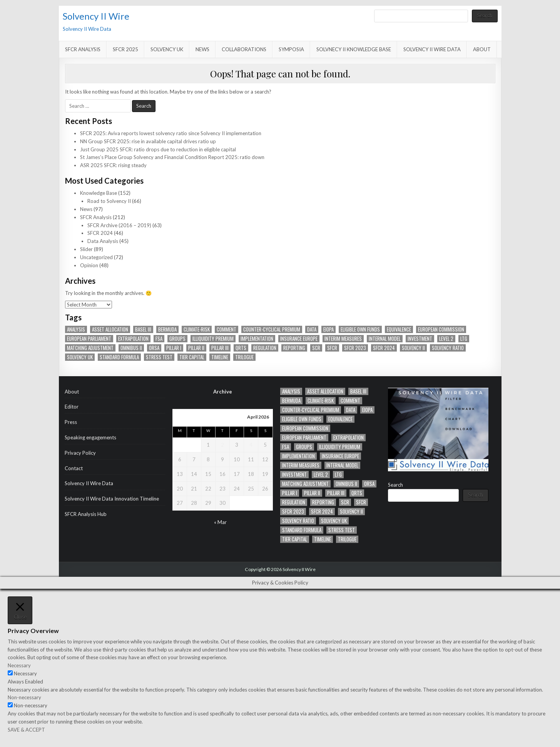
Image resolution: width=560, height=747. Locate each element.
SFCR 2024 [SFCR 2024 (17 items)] (384, 348)
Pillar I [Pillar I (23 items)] (174, 348)
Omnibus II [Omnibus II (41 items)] (131, 348)
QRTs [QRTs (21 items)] (241, 348)
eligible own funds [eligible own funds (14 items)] (360, 329)
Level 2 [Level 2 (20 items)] (446, 339)
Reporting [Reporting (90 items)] (294, 348)
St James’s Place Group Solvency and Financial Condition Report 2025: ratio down (172, 157)
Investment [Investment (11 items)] (420, 339)
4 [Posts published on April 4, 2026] (251, 445)
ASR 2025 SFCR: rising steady (113, 165)
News (202, 49)
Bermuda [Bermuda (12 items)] (167, 329)
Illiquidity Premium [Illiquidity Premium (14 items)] (213, 339)
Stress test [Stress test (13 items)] (159, 357)
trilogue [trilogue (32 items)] (244, 357)
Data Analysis (103, 241)
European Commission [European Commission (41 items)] (441, 329)
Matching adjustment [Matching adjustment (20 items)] (90, 348)
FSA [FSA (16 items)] (159, 339)
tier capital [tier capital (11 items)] (192, 357)
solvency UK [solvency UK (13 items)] (80, 357)
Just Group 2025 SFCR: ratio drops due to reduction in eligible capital (158, 149)
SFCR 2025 (125, 49)
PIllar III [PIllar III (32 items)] (220, 348)
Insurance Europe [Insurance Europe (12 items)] (299, 339)
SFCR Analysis (83, 49)
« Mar (220, 522)
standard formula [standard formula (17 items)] (119, 357)
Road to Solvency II (109, 201)
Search (485, 15)
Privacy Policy (80, 453)
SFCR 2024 (100, 233)
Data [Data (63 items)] (312, 329)
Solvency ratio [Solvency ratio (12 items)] (448, 348)
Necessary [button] (19, 665)
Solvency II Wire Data (432, 49)
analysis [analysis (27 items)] (76, 329)
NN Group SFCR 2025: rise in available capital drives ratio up (148, 141)
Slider (86, 249)
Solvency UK (167, 49)
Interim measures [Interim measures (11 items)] (343, 339)
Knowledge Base (99, 193)
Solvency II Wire (96, 16)
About (482, 49)
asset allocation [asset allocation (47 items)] (110, 329)
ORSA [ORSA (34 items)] (154, 348)
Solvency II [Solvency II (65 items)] (413, 348)
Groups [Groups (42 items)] (177, 339)
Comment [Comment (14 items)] (227, 329)
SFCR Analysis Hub (86, 514)
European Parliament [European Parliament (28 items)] (89, 339)
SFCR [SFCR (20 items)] (332, 348)
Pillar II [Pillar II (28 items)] (196, 348)
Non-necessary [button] (24, 697)
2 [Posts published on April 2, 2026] (222, 445)
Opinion (89, 265)
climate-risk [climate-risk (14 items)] (197, 329)
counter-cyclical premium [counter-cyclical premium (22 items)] (272, 329)
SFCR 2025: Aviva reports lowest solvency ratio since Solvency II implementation (171, 133)
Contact (74, 468)
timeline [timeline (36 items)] (220, 357)
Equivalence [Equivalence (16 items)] (399, 329)
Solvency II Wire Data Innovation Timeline (112, 499)
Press (71, 422)
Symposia (291, 49)
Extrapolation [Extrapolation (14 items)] (133, 339)
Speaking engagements (90, 437)
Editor (72, 407)
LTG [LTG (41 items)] (464, 339)
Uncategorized (96, 257)
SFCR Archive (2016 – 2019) (119, 225)
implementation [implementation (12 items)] (257, 339)
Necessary (25, 673)
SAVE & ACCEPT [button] (26, 730)
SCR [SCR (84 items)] (316, 348)
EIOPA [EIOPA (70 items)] (328, 329)
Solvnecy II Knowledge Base (354, 49)
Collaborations (244, 49)
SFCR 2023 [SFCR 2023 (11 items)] (355, 348)
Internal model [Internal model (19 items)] (385, 339)
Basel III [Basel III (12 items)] (143, 329)
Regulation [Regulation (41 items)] (265, 348)
